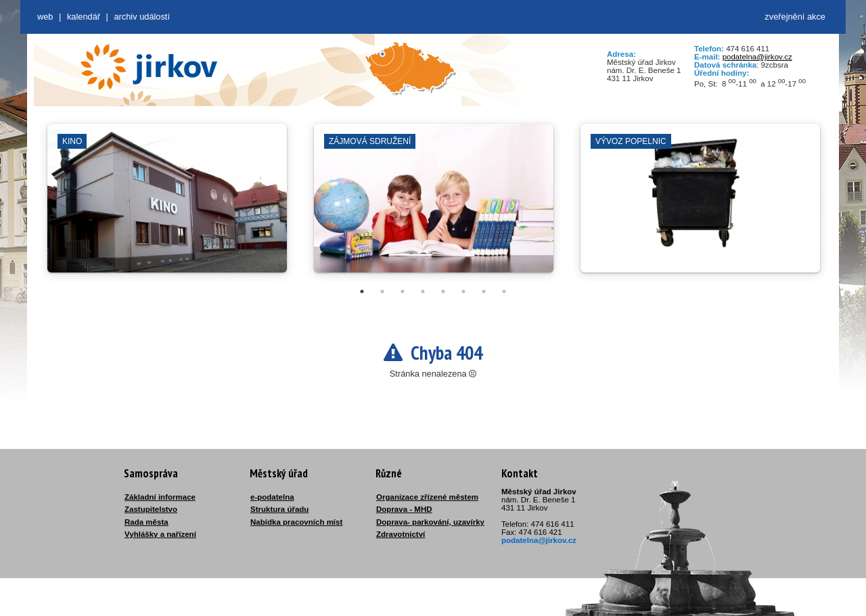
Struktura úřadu (279, 509)
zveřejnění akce (795, 17)
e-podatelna (272, 497)
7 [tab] (484, 291)
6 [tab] (463, 291)
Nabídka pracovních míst (296, 522)
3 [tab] (403, 291)
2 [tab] (382, 291)
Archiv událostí (142, 17)
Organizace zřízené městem (427, 497)
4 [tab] (423, 291)
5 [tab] (443, 291)
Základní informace (160, 497)
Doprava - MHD (404, 509)
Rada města (146, 522)
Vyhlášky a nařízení (160, 534)
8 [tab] (504, 291)
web (45, 17)
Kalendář (84, 17)
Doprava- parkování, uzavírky (430, 522)
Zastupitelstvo (151, 509)
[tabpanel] (167, 205)
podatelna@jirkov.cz (757, 57)
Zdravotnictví (401, 534)
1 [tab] (362, 291)
